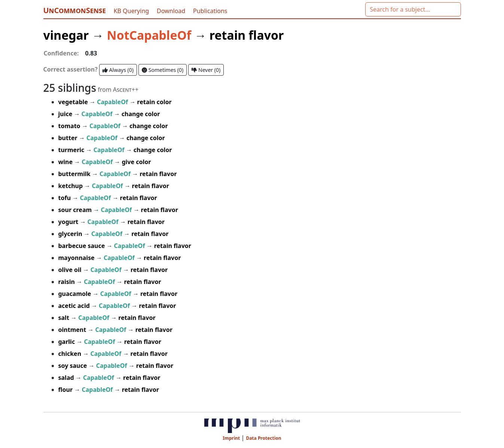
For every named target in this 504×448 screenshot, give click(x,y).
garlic (68, 342)
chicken (71, 354)
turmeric (72, 150)
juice (66, 114)
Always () (118, 70)
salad (67, 378)
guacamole (76, 294)
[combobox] (413, 9)
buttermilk (75, 174)
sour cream (76, 210)
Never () (206, 70)
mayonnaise (77, 258)
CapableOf (113, 102)
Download (172, 11)
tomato (70, 126)
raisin (68, 282)
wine (66, 162)
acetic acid (75, 306)
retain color (154, 102)
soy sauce (74, 366)
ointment (73, 330)
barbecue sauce (83, 246)
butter (69, 138)
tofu (65, 198)
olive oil (71, 270)
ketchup (71, 186)
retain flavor (247, 35)
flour (66, 390)
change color (141, 114)
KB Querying (132, 11)
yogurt (69, 222)
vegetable (74, 102)
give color (136, 162)
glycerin (71, 234)
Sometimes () (163, 70)
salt (65, 318)
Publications (210, 11)
